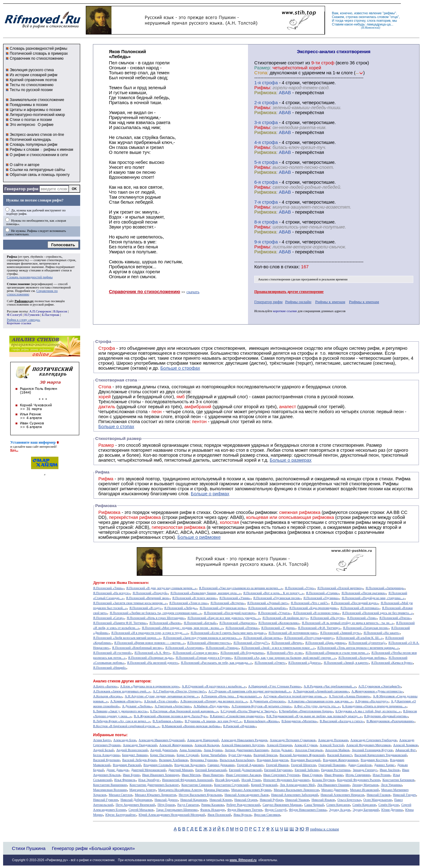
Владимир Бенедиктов (272, 760)
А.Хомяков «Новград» (126, 701)
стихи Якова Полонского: (128, 583)
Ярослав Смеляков (267, 815)
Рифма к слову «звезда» (23, 320)
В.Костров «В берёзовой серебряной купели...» (126, 726)
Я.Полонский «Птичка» (242, 628)
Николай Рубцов (271, 800)
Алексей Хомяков (405, 745)
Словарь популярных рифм (33, 145)
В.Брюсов (60, 311)
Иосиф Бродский (227, 780)
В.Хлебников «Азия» (167, 721)
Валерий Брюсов (265, 755)
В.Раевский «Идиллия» (239, 726)
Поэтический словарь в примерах (39, 53)
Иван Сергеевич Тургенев (281, 775)
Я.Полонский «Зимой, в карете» (346, 663)
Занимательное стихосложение (37, 100)
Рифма (12, 257)
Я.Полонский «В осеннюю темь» (316, 613)
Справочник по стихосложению (37, 58)
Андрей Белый (103, 750)
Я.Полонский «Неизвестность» (209, 643)
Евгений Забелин (307, 770)
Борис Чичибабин (214, 755)
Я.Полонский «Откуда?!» (251, 643)
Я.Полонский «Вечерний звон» (148, 598)
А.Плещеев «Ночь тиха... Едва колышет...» (231, 696)
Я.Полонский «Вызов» (165, 623)
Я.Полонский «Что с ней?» (310, 603)
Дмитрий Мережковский (148, 770)
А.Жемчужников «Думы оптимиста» (377, 691)
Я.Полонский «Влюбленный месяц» (137, 648)
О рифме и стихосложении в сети (39, 155)
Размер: (263, 68)
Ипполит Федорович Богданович (286, 780)
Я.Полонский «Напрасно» (238, 623)
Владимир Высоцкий (305, 760)
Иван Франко (334, 775)
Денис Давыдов (117, 770)
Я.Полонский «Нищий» (110, 668)
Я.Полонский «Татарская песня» (366, 628)
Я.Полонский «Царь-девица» (326, 643)
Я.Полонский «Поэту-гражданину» (309, 638)
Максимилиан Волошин (110, 790)
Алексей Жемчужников (176, 745)
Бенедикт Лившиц (135, 755)
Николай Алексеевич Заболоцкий (294, 795)
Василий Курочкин (106, 760)
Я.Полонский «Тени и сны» (189, 603)
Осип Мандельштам (377, 800)
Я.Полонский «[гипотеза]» (367, 643)
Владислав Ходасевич (190, 765)
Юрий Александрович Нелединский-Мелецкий (172, 815)
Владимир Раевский (127, 765)
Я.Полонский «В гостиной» (112, 653)
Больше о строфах (180, 368)
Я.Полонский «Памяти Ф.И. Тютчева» (120, 623)
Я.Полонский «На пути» (327, 618)
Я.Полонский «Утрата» (274, 613)
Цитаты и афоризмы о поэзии (35, 110)
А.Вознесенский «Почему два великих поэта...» (214, 701)
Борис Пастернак (162, 755)
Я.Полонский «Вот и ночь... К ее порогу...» (273, 593)
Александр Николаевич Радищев (244, 740)
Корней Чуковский (264, 785)
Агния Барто (102, 740)
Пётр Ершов (166, 805)
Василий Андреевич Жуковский (302, 755)
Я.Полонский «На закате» (382, 633)
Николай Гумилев (105, 800)
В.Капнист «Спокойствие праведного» (237, 716)
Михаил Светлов (121, 795)
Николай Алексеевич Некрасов (342, 795)
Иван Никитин (213, 775)
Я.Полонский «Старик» (322, 593)
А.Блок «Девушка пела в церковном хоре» (149, 686)
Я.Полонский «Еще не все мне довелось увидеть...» (224, 618)
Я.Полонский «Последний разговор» (230, 613)
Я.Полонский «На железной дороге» (153, 663)
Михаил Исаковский (364, 790)
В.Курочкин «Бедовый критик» (386, 716)
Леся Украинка (391, 785)
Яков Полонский (219, 815)
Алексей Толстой (332, 745)
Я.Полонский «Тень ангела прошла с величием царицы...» (358, 648)
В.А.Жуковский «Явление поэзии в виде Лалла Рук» (170, 716)
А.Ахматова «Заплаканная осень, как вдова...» (320, 701)
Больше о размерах (291, 460)
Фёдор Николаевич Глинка (308, 810)
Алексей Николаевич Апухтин (243, 745)
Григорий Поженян (332, 765)
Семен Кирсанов (338, 805)
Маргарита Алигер (142, 790)
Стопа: (261, 73)
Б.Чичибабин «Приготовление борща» (306, 711)
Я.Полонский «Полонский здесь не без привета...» (378, 613)
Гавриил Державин (221, 765)
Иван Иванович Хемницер (161, 775)
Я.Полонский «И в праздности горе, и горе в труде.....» (150, 633)
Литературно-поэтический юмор (37, 115)
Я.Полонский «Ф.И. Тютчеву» (319, 628)
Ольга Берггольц (349, 800)
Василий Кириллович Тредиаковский (380, 755)
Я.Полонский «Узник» (235, 598)
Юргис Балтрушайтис (121, 815)
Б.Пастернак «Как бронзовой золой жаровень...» (184, 711)
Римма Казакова (213, 805)
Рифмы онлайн (298, 302)
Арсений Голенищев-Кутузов (372, 750)
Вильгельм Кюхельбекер (237, 760)
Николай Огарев (246, 800)
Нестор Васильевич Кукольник (200, 795)
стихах (292, 267)
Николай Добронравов (136, 800)
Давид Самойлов (360, 765)
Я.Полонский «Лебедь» (181, 608)
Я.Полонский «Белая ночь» (262, 638)
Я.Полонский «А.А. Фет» (152, 653)
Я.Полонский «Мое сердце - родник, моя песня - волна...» (182, 628)
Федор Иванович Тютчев (245, 810)
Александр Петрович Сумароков (293, 740)
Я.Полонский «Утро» (300, 588)
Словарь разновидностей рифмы (38, 48)
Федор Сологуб (276, 810)
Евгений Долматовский (245, 770)
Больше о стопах (116, 427)
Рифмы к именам (330, 302)
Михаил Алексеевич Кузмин (251, 790)
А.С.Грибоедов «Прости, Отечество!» (179, 691)
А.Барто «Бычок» (105, 686)
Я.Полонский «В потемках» (360, 608)
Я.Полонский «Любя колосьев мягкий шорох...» (127, 638)
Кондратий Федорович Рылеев (359, 780)
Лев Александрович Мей (297, 785)
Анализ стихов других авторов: (122, 681)
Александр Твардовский (140, 745)
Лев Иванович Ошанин (333, 785)
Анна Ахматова (190, 750)
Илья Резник (381, 775)
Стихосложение (18, 284)
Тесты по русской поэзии (31, 90)
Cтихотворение (270, 63)
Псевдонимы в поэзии (29, 105)
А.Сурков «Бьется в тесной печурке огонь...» (295, 696)
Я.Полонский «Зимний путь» (341, 633)
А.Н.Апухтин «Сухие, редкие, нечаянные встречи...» (162, 696)
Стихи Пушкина (29, 848)
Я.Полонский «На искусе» (111, 593)
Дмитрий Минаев (180, 770)
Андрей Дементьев (163, 750)
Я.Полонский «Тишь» (108, 588)
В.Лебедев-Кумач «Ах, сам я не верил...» (121, 721)
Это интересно (22, 125)
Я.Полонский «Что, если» (285, 653)
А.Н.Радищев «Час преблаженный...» (330, 686)
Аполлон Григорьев (309, 750)
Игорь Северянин (358, 775)
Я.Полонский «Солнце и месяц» (195, 653)
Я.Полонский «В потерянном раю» (293, 633)
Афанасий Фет (406, 750)
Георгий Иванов (277, 765)
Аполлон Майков (337, 750)
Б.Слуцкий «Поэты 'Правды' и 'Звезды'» (249, 711)
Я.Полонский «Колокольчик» (279, 623)
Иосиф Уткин (251, 780)
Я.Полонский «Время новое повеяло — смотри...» (149, 643)
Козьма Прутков (323, 780)
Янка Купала (242, 815)
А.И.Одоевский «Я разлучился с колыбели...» (214, 686)
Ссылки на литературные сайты (37, 170)
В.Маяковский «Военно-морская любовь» (191, 726)
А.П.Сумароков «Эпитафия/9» (380, 686)
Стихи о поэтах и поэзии (31, 120)
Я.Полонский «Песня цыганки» (364, 593)
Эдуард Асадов (339, 810)
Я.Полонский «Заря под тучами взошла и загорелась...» (202, 638)
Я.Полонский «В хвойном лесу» (285, 618)
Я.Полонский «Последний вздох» (355, 603)
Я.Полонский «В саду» (145, 608)
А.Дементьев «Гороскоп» (268, 701)
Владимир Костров (374, 760)
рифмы (389, 13)
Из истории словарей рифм (33, 75)
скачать (193, 292)
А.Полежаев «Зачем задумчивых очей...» (122, 691)
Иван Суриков (312, 775)
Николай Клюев (221, 800)
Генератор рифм (21, 189)
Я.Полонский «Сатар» (108, 618)
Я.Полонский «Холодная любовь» (362, 658)
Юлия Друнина (392, 810)
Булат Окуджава (240, 755)
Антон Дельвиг (282, 750)
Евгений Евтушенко (278, 770)
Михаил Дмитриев (334, 790)
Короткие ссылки (19, 323)
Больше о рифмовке (199, 537)
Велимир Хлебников (173, 760)
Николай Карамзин (194, 800)
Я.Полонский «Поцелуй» (150, 593)
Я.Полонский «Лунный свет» (268, 603)
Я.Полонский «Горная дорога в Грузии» (204, 658)
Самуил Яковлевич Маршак (282, 805)
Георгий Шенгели (303, 765)
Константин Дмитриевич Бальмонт (154, 785)
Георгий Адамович (250, 765)
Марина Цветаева (216, 790)
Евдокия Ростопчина (336, 770)
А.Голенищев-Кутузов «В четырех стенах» (261, 706)
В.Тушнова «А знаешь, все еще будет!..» (213, 721)
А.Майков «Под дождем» (211, 706)
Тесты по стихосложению (32, 85)
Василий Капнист (340, 755)
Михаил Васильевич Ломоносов (296, 790)
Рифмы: (263, 88)
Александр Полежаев (333, 740)
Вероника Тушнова (204, 760)
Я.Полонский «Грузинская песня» (277, 598)
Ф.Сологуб (14, 315)
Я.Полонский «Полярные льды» (151, 658)
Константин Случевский (231, 785)
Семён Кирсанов (364, 805)
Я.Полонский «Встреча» (227, 603)
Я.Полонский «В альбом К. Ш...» (360, 638)
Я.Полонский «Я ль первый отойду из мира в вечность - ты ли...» (348, 623)
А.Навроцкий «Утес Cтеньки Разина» (275, 686)
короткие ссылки (285, 311)
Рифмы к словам (24, 150)
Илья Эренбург (149, 780)
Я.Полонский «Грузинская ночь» (222, 608)
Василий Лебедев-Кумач (139, 760)
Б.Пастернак (51, 315)
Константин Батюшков (399, 780)
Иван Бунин (131, 775)
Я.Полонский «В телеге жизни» (194, 598)
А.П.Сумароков (40, 311)
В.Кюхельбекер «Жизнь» (261, 721)
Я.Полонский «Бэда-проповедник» (314, 608)
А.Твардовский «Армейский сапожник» (321, 691)
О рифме (46, 125)
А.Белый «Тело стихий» (161, 701)
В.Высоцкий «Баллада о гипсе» (342, 721)
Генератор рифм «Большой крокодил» (93, 848)
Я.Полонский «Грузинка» (321, 598)
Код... (14, 450)
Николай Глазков (378, 795)
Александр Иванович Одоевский (162, 740)
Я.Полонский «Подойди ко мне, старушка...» (373, 598)
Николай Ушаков (297, 800)
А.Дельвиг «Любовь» (137, 706)
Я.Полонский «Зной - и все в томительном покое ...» (278, 648)
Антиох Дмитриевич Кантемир (246, 750)
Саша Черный (314, 805)
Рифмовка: (266, 93)
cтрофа (270, 83)
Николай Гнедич (404, 795)
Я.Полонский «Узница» (222, 648)
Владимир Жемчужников (341, 760)
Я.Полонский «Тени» (362, 618)
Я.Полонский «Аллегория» (184, 648)
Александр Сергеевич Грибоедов (373, 740)
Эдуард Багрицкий (366, 810)
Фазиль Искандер (212, 810)
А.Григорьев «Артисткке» (173, 706)
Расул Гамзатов (188, 805)
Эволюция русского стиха (32, 70)
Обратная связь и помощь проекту (40, 175)
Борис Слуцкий (188, 755)
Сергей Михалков (141, 810)
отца (394, 17)
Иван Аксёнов (390, 770)
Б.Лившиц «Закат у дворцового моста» (120, 711)
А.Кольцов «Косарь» (108, 696)
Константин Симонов (197, 785)
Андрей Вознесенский (132, 750)
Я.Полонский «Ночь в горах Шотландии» (156, 618)
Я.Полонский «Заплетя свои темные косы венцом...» (130, 603)
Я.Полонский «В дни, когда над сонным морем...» (161, 588)
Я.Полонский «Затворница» (385, 588)
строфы (12, 274)
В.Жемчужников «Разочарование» (390, 721)
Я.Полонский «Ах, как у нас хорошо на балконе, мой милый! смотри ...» (285, 658)
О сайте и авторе (25, 165)
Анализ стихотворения (274, 279)
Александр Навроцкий (203, 740)
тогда (339, 21)
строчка (352, 17)
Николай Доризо (166, 800)
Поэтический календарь (30, 140)
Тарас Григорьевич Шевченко (177, 810)
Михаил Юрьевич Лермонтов (156, 795)
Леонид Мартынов (365, 785)
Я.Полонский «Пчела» (395, 618)
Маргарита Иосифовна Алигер (180, 790)
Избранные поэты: (110, 735)
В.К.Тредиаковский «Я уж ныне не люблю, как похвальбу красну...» (314, 716)
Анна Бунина (213, 750)
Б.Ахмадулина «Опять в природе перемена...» (374, 706)
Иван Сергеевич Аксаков (243, 775)
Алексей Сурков (306, 745)
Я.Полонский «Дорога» (305, 663)
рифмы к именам (58, 150)
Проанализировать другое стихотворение (289, 292)
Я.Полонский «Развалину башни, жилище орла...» (205, 593)
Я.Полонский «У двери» (278, 628)
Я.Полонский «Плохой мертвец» (340, 588)
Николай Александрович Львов (246, 795)
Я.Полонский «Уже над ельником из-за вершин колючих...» (241, 588)
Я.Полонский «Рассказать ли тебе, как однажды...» (216, 663)
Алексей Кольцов (207, 745)
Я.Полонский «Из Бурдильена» (242, 653)
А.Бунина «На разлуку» (372, 701)
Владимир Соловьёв (158, 765)
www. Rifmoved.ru (243, 860)
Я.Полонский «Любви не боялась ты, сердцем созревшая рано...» (156, 613)
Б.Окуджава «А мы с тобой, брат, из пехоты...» (368, 711)
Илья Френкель (125, 780)
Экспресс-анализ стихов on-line (37, 135)
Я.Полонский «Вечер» (287, 643)
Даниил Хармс (384, 765)
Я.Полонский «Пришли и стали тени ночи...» (337, 653)
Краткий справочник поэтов (33, 80)
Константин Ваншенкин (110, 785)
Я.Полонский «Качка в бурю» (392, 663)
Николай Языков (323, 800)
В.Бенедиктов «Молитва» (299, 721)
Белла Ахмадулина (106, 755)
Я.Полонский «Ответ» (270, 663)
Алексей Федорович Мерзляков (368, 745)
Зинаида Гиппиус (365, 770)
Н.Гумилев (32, 315)
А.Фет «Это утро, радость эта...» (317, 706)
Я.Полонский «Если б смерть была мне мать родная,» (228, 633)
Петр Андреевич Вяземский (135, 805)
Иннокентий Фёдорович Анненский (188, 780)
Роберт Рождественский (243, 805)
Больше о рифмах (210, 494)
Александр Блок (125, 740)
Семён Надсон (389, 805)
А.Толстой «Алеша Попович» (350, 696)
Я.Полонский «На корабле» (268, 608)
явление (375, 13)
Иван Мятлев (191, 775)
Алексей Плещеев (279, 745)
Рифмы (391, 484)
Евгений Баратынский (211, 770)
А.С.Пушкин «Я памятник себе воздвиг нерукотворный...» (249, 691)
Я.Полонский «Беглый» (200, 623)
